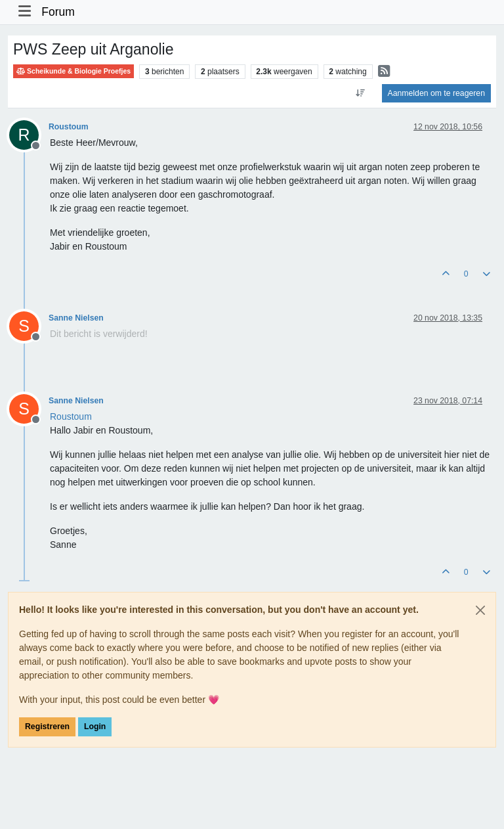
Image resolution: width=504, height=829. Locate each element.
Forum (58, 12)
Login (95, 727)
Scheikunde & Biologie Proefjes (73, 71)
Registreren (47, 727)
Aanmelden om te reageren (436, 93)
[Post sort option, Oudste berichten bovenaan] (360, 93)
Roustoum (69, 127)
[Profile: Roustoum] (71, 416)
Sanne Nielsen (76, 318)
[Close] (480, 610)
